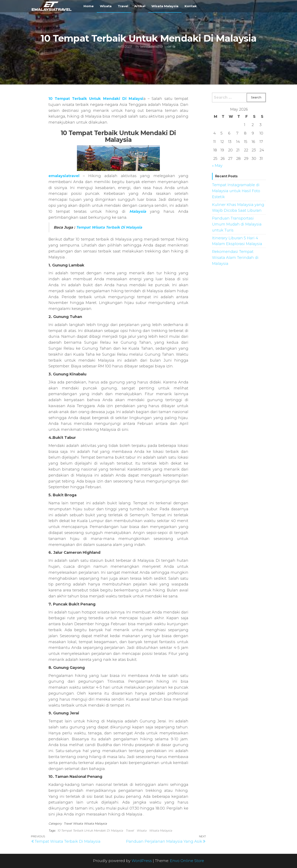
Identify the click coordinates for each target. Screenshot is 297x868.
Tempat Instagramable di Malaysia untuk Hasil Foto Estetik (236, 191)
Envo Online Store (187, 861)
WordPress (142, 861)
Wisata (106, 6)
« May (217, 166)
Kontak (191, 6)
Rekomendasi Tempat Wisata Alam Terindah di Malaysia (235, 258)
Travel (123, 6)
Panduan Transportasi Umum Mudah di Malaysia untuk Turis (237, 224)
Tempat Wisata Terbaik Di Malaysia (109, 227)
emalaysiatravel (64, 176)
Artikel (140, 6)
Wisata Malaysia (165, 6)
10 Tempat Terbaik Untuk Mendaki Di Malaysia (90, 831)
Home (89, 6)
